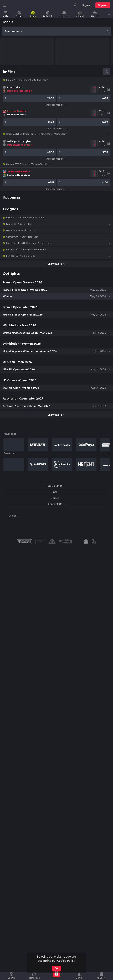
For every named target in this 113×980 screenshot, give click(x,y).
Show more (56, 264)
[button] (56, 80)
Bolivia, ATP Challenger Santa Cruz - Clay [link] (27, 80)
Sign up (103, 5)
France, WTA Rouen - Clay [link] (19, 224)
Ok (56, 968)
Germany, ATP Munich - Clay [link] (20, 230)
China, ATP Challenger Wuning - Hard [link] (25, 218)
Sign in (86, 5)
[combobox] (11, 516)
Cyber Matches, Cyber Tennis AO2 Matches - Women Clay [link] (36, 134)
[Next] (108, 434)
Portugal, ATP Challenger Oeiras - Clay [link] (26, 250)
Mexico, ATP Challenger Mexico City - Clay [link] (28, 164)
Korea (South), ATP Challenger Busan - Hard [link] (29, 243)
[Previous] (102, 434)
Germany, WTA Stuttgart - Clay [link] (22, 237)
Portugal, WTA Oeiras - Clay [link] (21, 256)
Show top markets (56, 105)
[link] (6, 14)
